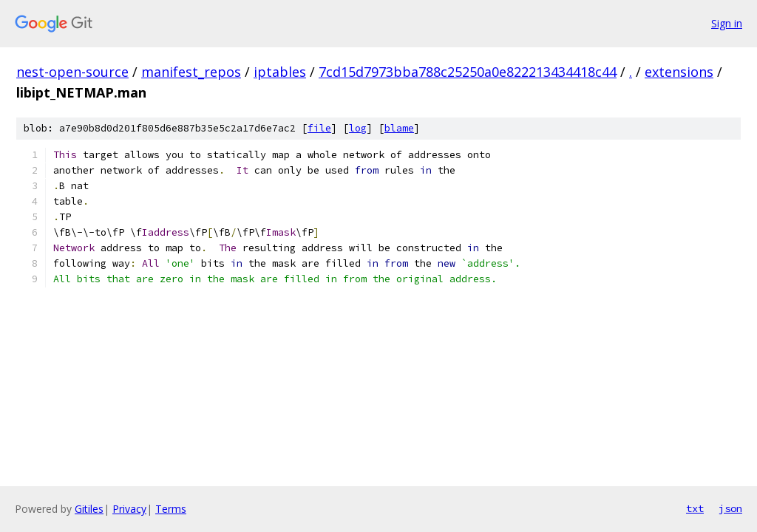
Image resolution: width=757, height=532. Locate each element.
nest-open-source (72, 72)
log (358, 128)
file (319, 128)
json (730, 508)
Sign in (727, 23)
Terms (171, 509)
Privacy (129, 509)
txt (695, 508)
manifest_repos (191, 72)
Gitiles (89, 509)
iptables (280, 72)
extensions (679, 72)
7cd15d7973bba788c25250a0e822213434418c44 (468, 72)
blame (399, 128)
